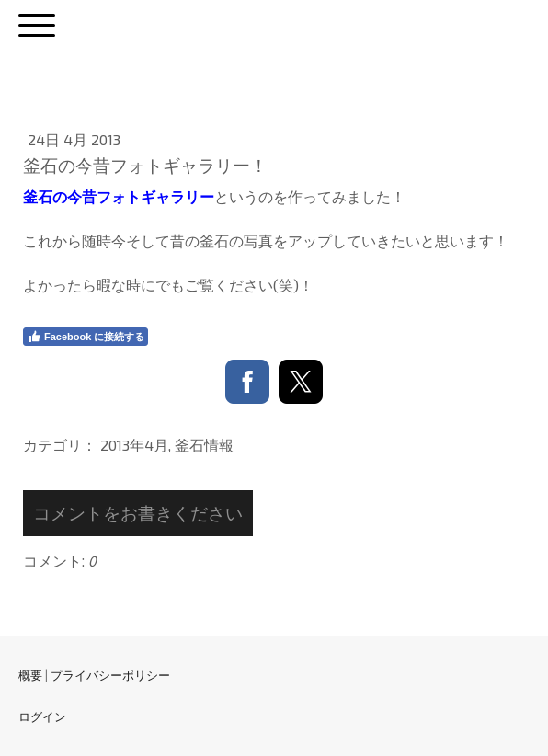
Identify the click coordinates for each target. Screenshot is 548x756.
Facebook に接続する (86, 337)
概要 (30, 675)
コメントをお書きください (138, 513)
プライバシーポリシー (110, 675)
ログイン (42, 716)
